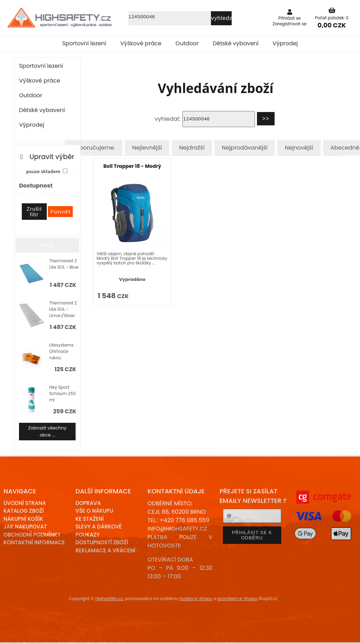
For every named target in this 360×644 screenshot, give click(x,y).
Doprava (88, 503)
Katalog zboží (24, 511)
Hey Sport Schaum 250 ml (62, 393)
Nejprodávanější (245, 148)
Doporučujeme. (94, 148)
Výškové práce (141, 43)
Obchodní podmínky (32, 535)
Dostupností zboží (102, 542)
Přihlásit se (290, 18)
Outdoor (187, 43)
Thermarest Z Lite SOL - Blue (64, 264)
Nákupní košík (23, 519)
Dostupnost (36, 186)
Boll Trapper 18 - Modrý (132, 166)
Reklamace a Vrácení (105, 550)
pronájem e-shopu (237, 599)
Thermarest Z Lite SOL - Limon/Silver (63, 309)
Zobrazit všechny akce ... (47, 431)
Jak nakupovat (25, 527)
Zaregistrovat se (290, 24)
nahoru (349, 633)
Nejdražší (192, 148)
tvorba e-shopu (196, 599)
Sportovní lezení (84, 43)
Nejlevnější (147, 148)
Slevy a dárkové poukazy (99, 531)
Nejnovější (299, 148)
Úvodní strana (25, 503)
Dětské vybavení (236, 43)
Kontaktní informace (34, 542)
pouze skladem (43, 171)
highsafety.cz (109, 599)
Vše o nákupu (94, 511)
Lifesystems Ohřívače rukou (61, 351)
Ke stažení (90, 519)
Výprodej (285, 43)
